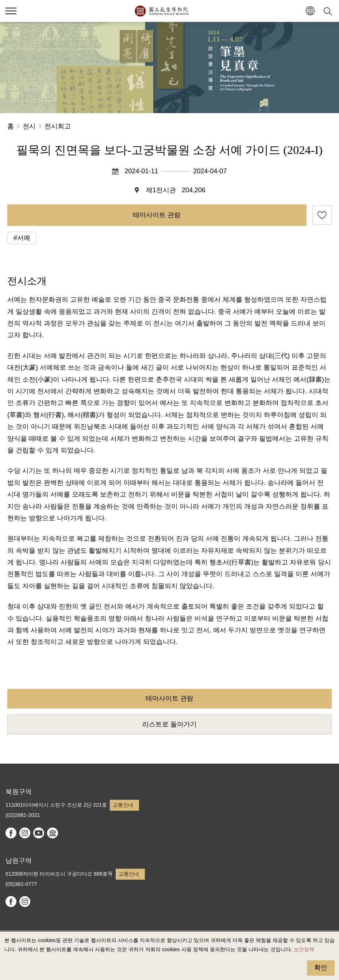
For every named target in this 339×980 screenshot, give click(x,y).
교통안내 (123, 805)
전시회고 (58, 126)
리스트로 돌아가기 (169, 724)
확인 (321, 968)
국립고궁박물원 (161, 11)
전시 (29, 126)
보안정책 (304, 949)
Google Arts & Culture (53, 833)
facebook (11, 833)
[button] (310, 11)
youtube (39, 833)
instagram (25, 833)
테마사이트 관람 (157, 215)
